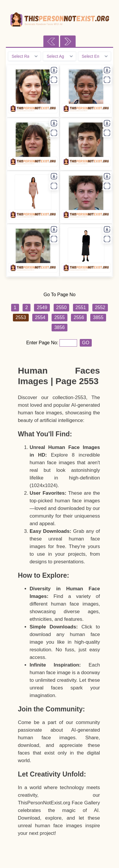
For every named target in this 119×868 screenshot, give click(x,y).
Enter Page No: (43, 343)
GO (86, 343)
